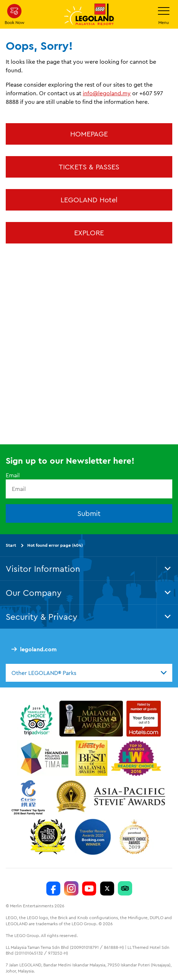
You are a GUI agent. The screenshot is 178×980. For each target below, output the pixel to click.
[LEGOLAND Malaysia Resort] (53, 889)
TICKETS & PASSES (89, 167)
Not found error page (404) (55, 545)
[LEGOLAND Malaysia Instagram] (71, 889)
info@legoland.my (107, 93)
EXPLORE (89, 233)
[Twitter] (107, 889)
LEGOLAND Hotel (89, 200)
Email (13, 475)
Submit (89, 513)
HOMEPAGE (89, 134)
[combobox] (89, 673)
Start (11, 545)
